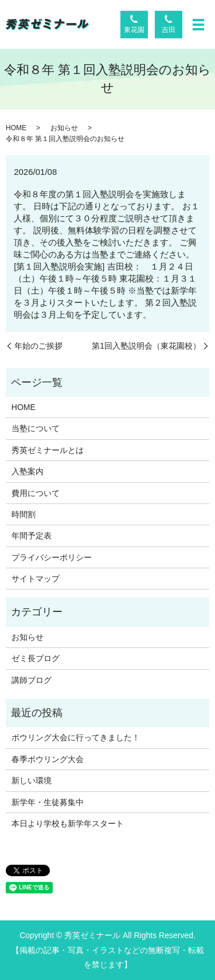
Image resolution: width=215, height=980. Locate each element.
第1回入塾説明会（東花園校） (146, 346)
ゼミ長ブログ (36, 658)
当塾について (36, 428)
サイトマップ (36, 579)
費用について (36, 493)
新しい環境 (32, 780)
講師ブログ (32, 680)
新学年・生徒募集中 (48, 802)
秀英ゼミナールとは (48, 450)
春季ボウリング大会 (48, 759)
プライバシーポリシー (52, 557)
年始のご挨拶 (38, 346)
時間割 (24, 514)
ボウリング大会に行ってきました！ (76, 737)
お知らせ (64, 128)
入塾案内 (28, 471)
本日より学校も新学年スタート (68, 823)
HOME (16, 128)
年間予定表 (32, 536)
